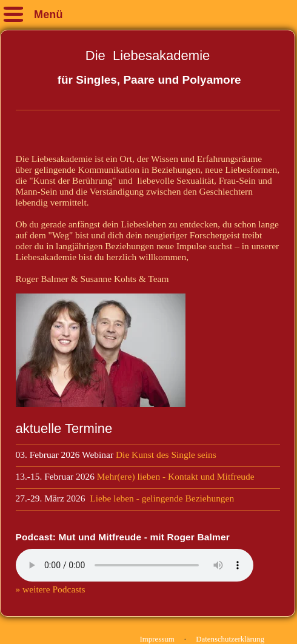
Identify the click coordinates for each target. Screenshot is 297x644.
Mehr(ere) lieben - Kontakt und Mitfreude (176, 476)
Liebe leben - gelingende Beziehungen (162, 498)
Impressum (157, 639)
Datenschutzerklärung (230, 639)
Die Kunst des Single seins (169, 454)
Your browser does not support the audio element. (135, 565)
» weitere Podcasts (51, 589)
